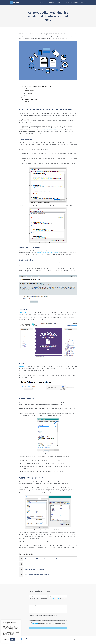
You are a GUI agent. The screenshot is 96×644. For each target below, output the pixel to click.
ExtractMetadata (23, 263)
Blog (82, 2)
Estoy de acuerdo (35, 618)
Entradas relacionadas (29, 101)
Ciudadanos (61, 2)
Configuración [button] (6, 640)
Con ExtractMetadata (31, 92)
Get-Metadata (29, 94)
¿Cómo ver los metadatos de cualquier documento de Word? (36, 86)
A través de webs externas (30, 90)
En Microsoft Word (28, 88)
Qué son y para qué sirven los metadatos (49, 130)
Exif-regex (28, 95)
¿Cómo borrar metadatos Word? (29, 99)
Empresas (52, 2)
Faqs (68, 2)
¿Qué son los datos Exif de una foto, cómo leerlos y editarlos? (41, 559)
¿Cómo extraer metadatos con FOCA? (34, 569)
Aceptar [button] (12, 639)
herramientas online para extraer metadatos (47, 253)
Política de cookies (55, 639)
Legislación (44, 2)
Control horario (75, 2)
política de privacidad (55, 598)
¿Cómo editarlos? (25, 97)
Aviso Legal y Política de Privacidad (44, 639)
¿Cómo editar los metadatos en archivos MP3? (37, 575)
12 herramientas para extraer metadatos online (37, 564)
